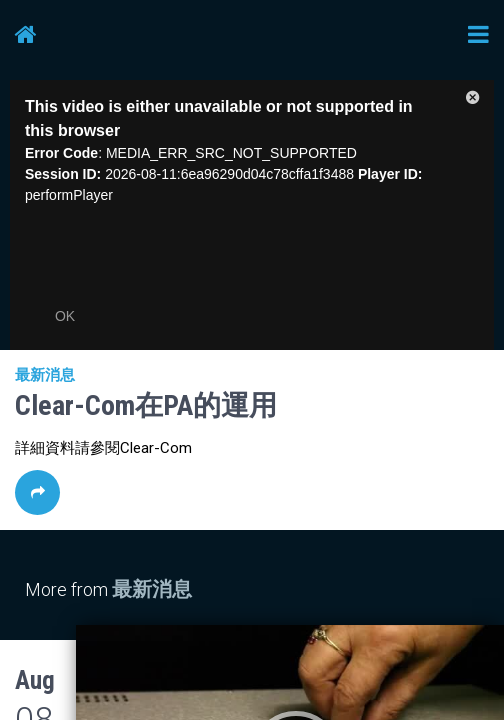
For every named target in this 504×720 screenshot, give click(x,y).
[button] (473, 101)
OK (65, 316)
